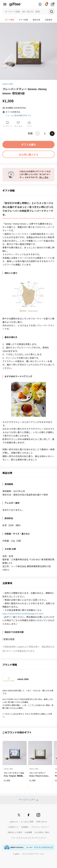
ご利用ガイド (13, 827)
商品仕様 (36, 20)
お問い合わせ (41, 822)
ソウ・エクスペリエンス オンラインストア (29, 838)
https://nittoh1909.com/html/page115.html (23, 614)
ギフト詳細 (23, 20)
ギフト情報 (9, 20)
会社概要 (28, 832)
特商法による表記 (15, 832)
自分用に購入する (29, 155)
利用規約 (25, 827)
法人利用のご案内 (42, 832)
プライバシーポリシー (40, 827)
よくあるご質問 (27, 822)
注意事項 (48, 20)
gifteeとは (14, 822)
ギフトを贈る (29, 145)
